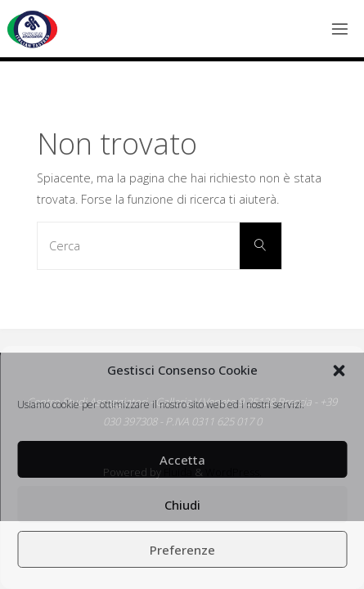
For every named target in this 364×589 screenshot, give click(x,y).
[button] (339, 371)
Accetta (182, 460)
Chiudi (182, 505)
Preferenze (182, 550)
